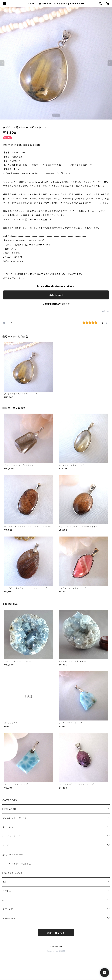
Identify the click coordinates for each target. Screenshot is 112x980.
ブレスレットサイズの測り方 (17, 864)
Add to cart (56, 295)
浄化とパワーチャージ (13, 855)
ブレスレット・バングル (15, 818)
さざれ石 (7, 891)
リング (6, 846)
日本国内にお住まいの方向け (56, 304)
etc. (4, 900)
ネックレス (8, 827)
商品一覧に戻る (56, 933)
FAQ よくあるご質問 (13, 873)
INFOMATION (9, 809)
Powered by (56, 951)
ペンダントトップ (11, 836)
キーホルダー (9, 919)
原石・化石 (8, 909)
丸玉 (5, 882)
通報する (105, 311)
